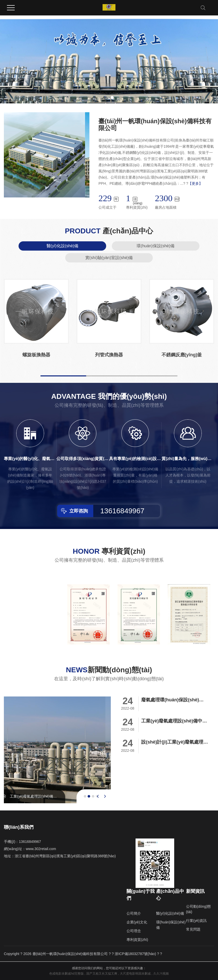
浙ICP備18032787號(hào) (135, 954)
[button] (106, 98)
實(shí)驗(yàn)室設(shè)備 (109, 258)
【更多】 (195, 183)
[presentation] (98, 796)
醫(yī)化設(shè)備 (63, 246)
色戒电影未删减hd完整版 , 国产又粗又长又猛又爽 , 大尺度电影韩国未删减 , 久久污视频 (109, 974)
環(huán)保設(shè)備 (156, 246)
